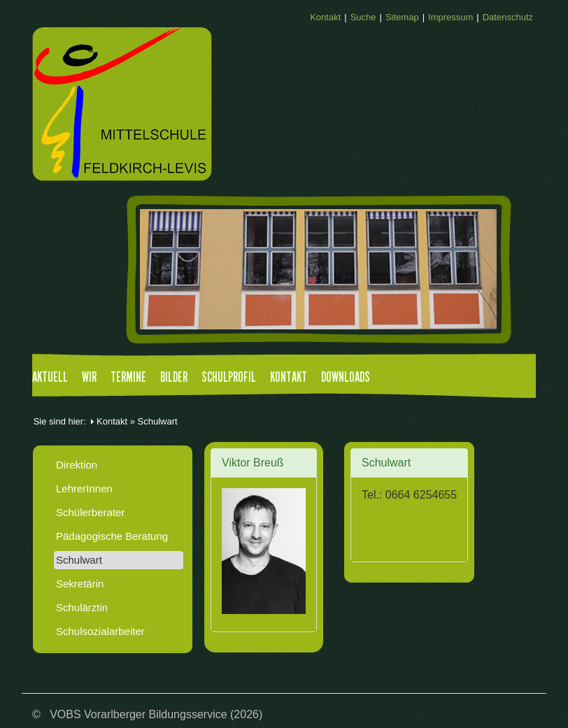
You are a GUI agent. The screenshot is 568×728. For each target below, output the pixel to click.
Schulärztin (82, 607)
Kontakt (325, 17)
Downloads (346, 378)
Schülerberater (90, 512)
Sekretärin (80, 584)
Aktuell (50, 378)
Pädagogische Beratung (112, 536)
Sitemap (402, 17)
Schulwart (79, 560)
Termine (128, 378)
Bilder (174, 378)
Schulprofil (229, 378)
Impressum (450, 17)
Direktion (77, 465)
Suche (363, 17)
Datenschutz (508, 17)
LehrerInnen (84, 488)
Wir (89, 378)
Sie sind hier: (60, 421)
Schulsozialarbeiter (100, 631)
